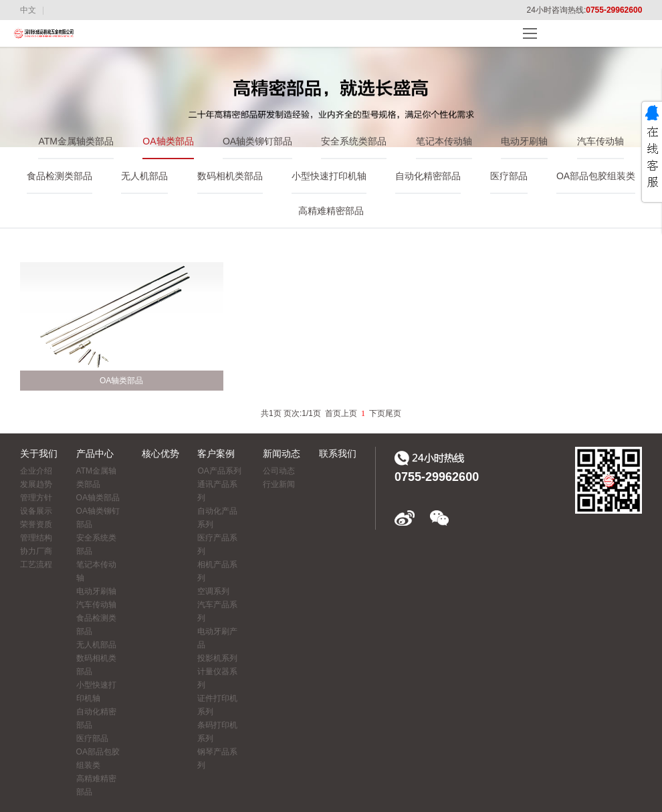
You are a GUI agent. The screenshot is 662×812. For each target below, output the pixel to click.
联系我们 (338, 453)
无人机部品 (144, 176)
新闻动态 (282, 453)
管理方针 (36, 498)
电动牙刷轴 (524, 141)
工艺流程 (36, 565)
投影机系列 (217, 658)
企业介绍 (36, 471)
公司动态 (279, 471)
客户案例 (216, 453)
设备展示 (36, 511)
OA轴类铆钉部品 (257, 141)
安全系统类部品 (354, 141)
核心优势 (160, 453)
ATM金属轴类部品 (76, 141)
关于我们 (39, 453)
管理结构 (36, 538)
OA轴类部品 (168, 141)
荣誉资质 (36, 524)
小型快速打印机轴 (329, 176)
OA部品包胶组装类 (596, 176)
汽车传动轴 (600, 141)
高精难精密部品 (331, 211)
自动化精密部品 (428, 176)
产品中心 (95, 453)
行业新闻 (279, 484)
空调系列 (213, 591)
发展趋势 (36, 484)
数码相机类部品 (230, 176)
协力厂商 (36, 551)
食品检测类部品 (60, 176)
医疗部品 (509, 176)
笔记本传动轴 (444, 141)
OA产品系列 (219, 471)
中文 (28, 10)
